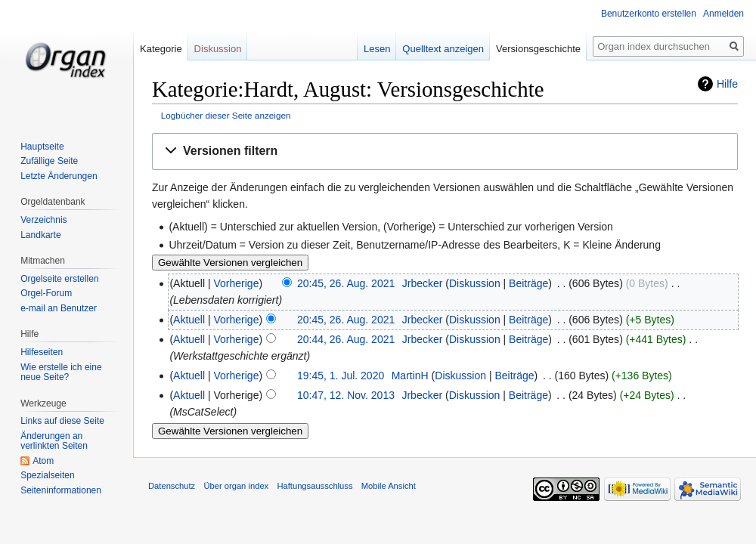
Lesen (378, 49)
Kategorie (161, 49)
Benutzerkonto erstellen (649, 14)
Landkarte (40, 235)
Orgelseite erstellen (59, 279)
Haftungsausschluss (314, 486)
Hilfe (727, 84)
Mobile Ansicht (389, 486)
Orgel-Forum (46, 293)
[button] (445, 151)
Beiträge (528, 283)
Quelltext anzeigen (444, 49)
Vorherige (237, 283)
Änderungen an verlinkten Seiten (54, 441)
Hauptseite (42, 147)
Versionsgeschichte (539, 49)
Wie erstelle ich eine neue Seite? (61, 372)
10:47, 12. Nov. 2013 (346, 395)
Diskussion (475, 283)
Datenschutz (172, 486)
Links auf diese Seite (62, 421)
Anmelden (723, 14)
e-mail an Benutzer (59, 308)
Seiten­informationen (61, 490)
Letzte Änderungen (59, 176)
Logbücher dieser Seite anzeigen (226, 115)
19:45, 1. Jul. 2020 (341, 376)
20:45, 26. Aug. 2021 (346, 283)
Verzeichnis (43, 220)
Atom (43, 461)
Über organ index (236, 486)
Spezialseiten (47, 475)
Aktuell (189, 320)
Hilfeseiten (42, 352)
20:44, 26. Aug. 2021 (346, 339)
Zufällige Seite (49, 161)
